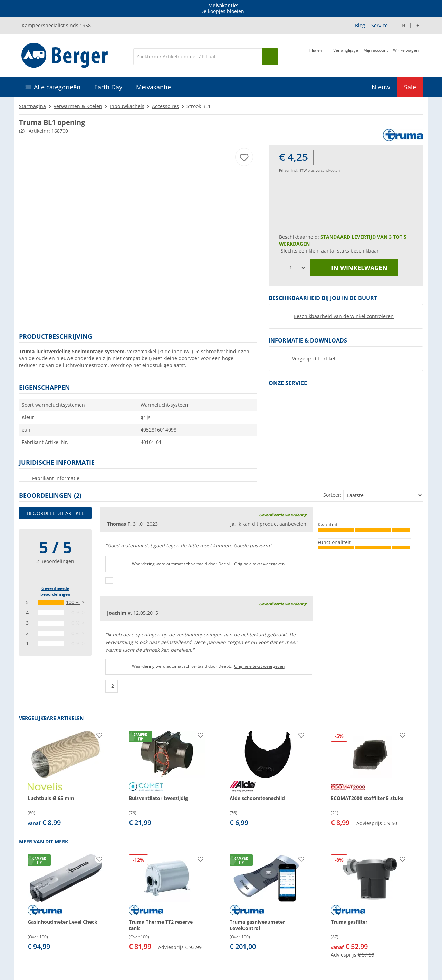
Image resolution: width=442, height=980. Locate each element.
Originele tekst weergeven (259, 564)
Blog (360, 25)
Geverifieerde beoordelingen (55, 591)
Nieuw (381, 87)
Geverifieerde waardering (283, 515)
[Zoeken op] (270, 57)
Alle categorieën (57, 87)
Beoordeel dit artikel (55, 513)
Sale (410, 87)
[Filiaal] (315, 56)
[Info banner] (222, 9)
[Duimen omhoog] (109, 581)
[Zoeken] (198, 57)
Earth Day (108, 87)
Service (379, 25)
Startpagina (32, 106)
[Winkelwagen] (406, 56)
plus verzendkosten (324, 170)
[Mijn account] (376, 56)
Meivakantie (223, 5)
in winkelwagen (354, 268)
